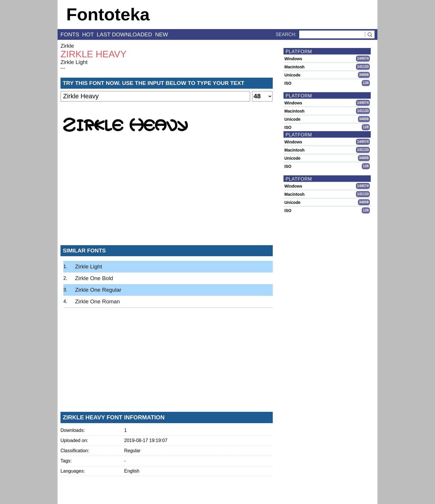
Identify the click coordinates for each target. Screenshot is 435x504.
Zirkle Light (74, 62)
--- (63, 68)
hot (88, 34)
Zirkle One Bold (94, 278)
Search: (286, 34)
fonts (70, 34)
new (161, 34)
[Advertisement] (167, 197)
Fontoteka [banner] (108, 14)
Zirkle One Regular (98, 290)
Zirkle (67, 46)
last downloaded (125, 34)
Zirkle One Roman (97, 301)
